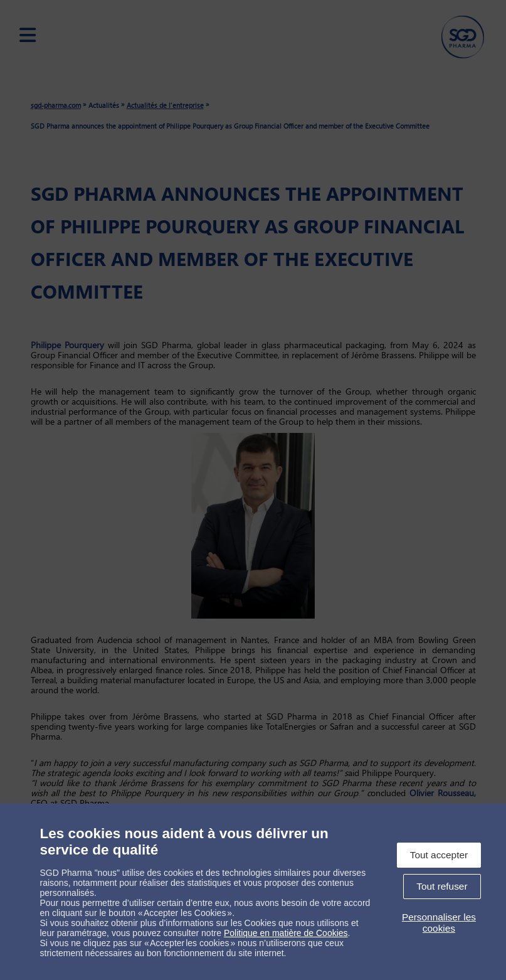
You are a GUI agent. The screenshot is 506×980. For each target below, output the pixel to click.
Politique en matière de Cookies (286, 933)
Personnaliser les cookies (439, 923)
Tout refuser (442, 886)
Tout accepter (439, 855)
